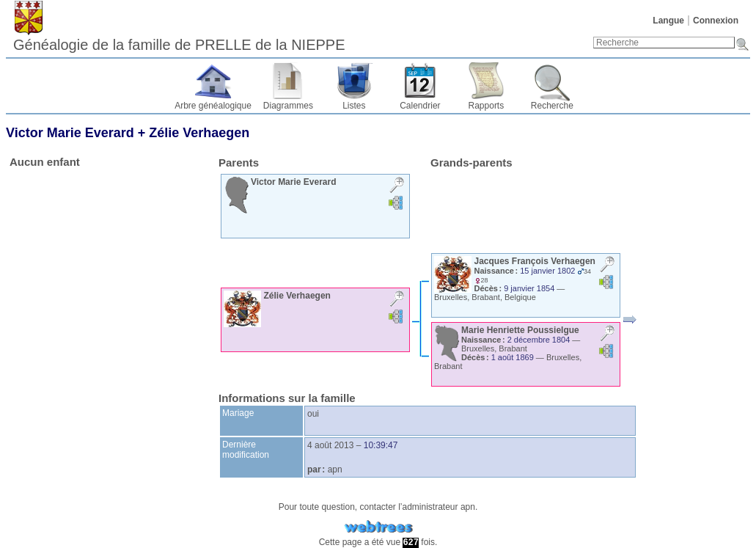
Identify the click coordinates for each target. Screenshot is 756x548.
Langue (668, 21)
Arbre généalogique (213, 106)
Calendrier (420, 106)
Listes (354, 106)
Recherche (552, 106)
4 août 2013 (330, 445)
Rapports (487, 106)
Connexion (716, 21)
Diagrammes (288, 106)
